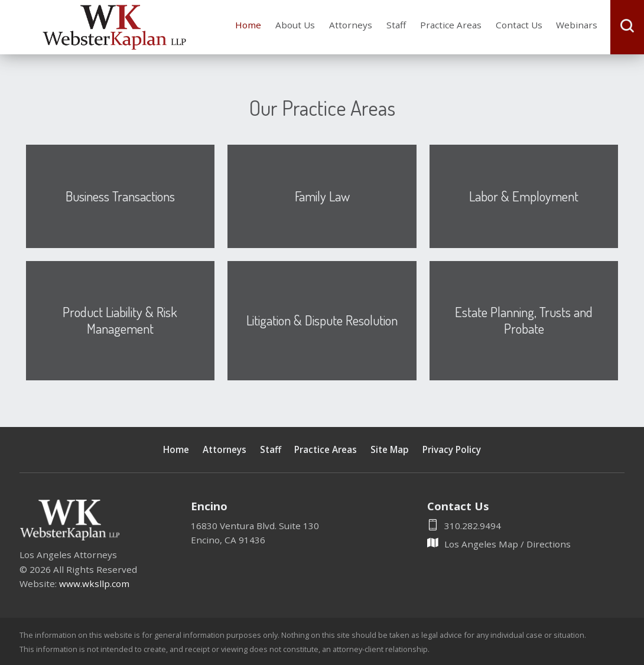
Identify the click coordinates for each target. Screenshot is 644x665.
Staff (396, 25)
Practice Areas (451, 25)
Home (248, 25)
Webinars (577, 25)
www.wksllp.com (94, 583)
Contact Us (519, 25)
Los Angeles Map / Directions (499, 544)
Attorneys (351, 25)
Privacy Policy (452, 449)
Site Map (390, 449)
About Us (295, 25)
